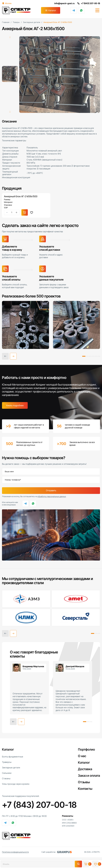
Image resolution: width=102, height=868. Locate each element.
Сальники (7, 773)
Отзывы (84, 782)
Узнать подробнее (15, 405)
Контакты (85, 789)
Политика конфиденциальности (15, 852)
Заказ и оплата (89, 776)
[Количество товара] (12, 212)
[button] (13, 356)
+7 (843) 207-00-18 (88, 3)
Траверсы (7, 762)
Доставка (85, 769)
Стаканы (6, 778)
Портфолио (86, 749)
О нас (82, 756)
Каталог (52, 10)
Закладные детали (11, 768)
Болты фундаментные (13, 757)
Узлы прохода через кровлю (16, 784)
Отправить (51, 491)
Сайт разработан (57, 852)
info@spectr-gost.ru (64, 3)
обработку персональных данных (52, 496)
